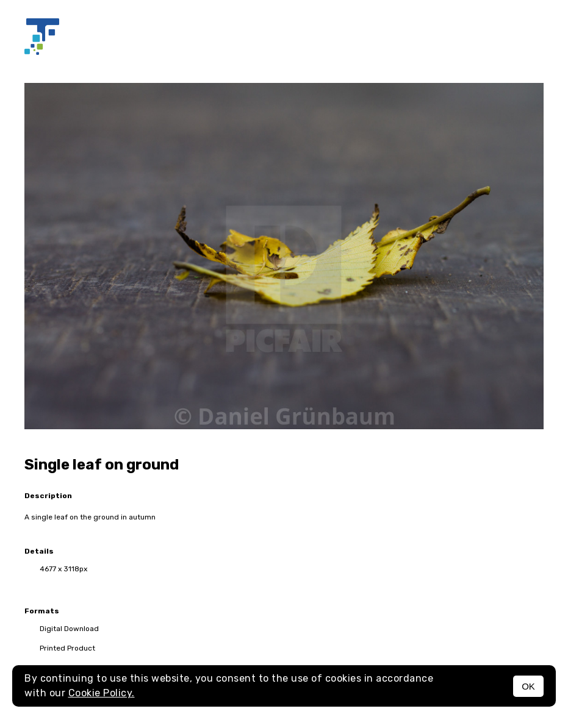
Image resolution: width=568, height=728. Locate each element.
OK (528, 686)
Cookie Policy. (102, 693)
